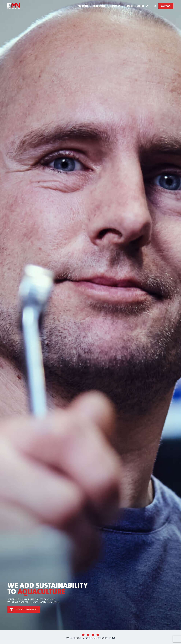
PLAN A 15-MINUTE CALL (27, 610)
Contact (166, 6)
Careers (140, 6)
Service (130, 6)
